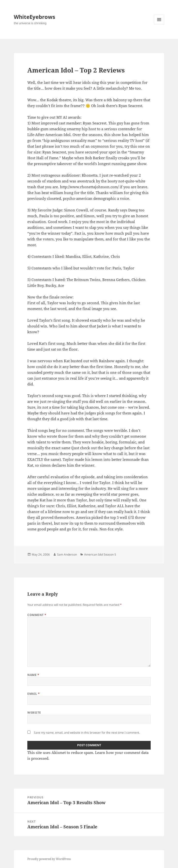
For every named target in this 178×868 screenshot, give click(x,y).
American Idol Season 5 (100, 554)
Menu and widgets (159, 25)
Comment (37, 615)
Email (33, 694)
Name (33, 675)
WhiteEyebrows (34, 17)
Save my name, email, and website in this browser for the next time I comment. (87, 733)
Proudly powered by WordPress (49, 859)
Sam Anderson (67, 554)
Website (34, 712)
